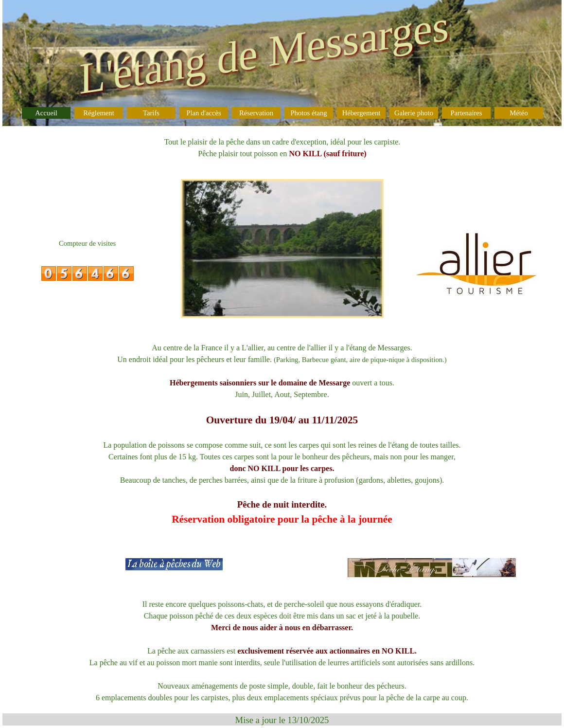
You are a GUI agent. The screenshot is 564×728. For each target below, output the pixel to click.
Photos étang (308, 113)
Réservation (256, 113)
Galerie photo (414, 113)
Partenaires (466, 113)
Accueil (46, 113)
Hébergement (361, 113)
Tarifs (151, 113)
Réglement (99, 113)
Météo (519, 113)
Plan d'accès (203, 113)
